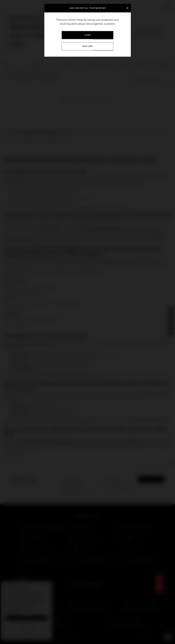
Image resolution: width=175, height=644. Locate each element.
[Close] (127, 8)
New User (87, 46)
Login (87, 35)
